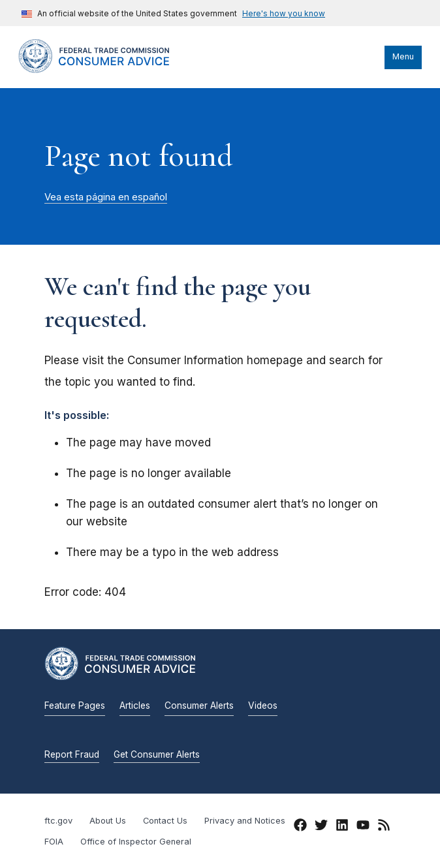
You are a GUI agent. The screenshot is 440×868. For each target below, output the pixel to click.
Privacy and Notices (245, 821)
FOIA (54, 842)
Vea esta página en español (106, 197)
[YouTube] (363, 828)
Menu (403, 56)
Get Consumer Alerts (157, 754)
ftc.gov (58, 821)
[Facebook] (300, 828)
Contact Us (165, 821)
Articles (135, 705)
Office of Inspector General (136, 842)
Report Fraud (72, 754)
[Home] (106, 70)
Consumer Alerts (199, 705)
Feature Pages (75, 705)
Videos (263, 705)
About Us (108, 821)
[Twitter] (321, 828)
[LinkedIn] (342, 828)
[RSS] (384, 828)
